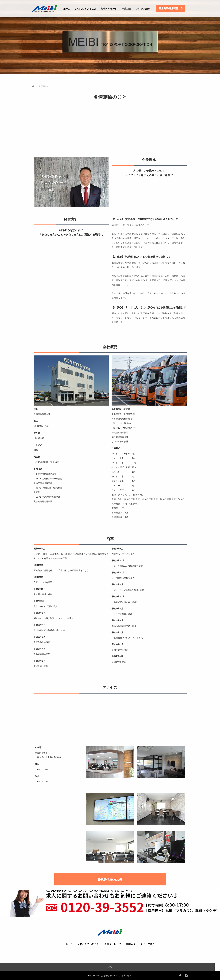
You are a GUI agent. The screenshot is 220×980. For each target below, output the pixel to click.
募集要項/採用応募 (110, 879)
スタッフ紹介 (143, 9)
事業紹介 (127, 9)
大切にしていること (86, 9)
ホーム (67, 9)
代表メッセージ (109, 9)
